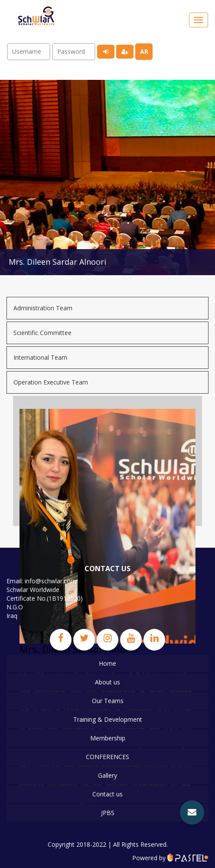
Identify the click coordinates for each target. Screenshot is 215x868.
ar (144, 51)
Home (107, 663)
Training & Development (108, 719)
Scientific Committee (42, 333)
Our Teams (108, 701)
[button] (192, 812)
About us (107, 682)
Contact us (107, 794)
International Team (40, 357)
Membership (108, 738)
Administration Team (43, 308)
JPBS (108, 813)
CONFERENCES (107, 757)
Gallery (107, 775)
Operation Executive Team (51, 382)
